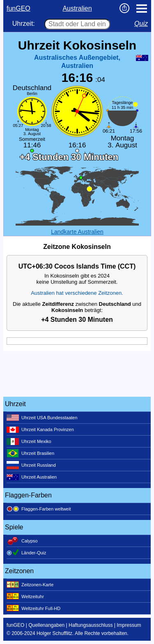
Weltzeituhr (25, 597)
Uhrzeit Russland (31, 465)
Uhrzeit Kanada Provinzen (40, 429)
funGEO (18, 8)
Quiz (141, 24)
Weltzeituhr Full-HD (33, 608)
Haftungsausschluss (91, 625)
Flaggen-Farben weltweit (39, 509)
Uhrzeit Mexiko (29, 441)
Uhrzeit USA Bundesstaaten (42, 418)
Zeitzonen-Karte (30, 585)
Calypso (22, 541)
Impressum (129, 625)
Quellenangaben (46, 625)
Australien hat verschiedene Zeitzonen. (77, 293)
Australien (77, 8)
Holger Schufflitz (54, 633)
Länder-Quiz (26, 553)
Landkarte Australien (77, 232)
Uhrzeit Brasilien (30, 453)
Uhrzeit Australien (32, 477)
